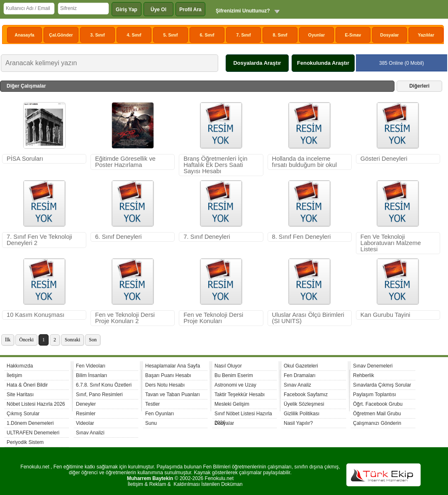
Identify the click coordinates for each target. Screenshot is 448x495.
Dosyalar (389, 35)
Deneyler (86, 404)
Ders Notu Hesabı (165, 385)
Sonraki (72, 340)
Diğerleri (420, 86)
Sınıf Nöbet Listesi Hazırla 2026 (243, 415)
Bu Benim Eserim (234, 375)
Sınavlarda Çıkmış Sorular (382, 385)
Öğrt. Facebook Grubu (378, 404)
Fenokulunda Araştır (323, 63)
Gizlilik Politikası (302, 414)
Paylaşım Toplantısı (375, 395)
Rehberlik (364, 375)
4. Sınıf (134, 35)
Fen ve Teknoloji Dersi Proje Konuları (213, 318)
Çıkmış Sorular (23, 414)
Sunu (151, 423)
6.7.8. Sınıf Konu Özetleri (104, 385)
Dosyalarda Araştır (257, 63)
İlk (8, 340)
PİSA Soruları (25, 159)
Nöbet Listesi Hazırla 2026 (36, 404)
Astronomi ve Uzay (235, 385)
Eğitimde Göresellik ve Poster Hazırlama (125, 162)
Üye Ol (158, 10)
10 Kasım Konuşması (35, 315)
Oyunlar (317, 35)
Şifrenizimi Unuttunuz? (243, 11)
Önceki (26, 340)
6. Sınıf (207, 35)
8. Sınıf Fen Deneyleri (302, 237)
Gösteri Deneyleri (384, 159)
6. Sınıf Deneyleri (118, 237)
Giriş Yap (127, 10)
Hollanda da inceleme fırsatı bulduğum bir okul (304, 162)
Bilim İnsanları (91, 375)
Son (93, 340)
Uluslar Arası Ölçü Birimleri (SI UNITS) (308, 318)
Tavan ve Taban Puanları (173, 395)
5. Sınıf (171, 35)
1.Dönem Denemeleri (30, 423)
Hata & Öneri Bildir (27, 385)
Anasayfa (24, 35)
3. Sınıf (98, 35)
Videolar (85, 423)
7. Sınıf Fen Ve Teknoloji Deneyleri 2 (39, 240)
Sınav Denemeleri (373, 366)
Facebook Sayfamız (306, 395)
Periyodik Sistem (25, 442)
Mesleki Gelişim (232, 404)
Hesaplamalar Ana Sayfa (173, 366)
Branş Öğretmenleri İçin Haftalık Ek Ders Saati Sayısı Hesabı (215, 165)
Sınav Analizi (90, 433)
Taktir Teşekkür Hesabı (240, 395)
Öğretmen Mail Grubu (377, 414)
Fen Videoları (91, 366)
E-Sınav (353, 35)
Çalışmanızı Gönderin (377, 423)
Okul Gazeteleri (301, 366)
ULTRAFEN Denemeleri (33, 433)
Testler (152, 404)
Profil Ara (190, 10)
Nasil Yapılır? (298, 423)
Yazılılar (426, 35)
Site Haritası (20, 395)
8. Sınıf (280, 35)
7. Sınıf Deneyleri (207, 237)
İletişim (14, 375)
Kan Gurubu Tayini (385, 315)
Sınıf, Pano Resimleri (99, 395)
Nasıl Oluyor (228, 366)
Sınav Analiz (297, 385)
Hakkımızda (20, 366)
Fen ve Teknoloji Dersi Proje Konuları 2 (125, 318)
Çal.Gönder (61, 35)
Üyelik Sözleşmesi (304, 404)
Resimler (86, 414)
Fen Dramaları (300, 375)
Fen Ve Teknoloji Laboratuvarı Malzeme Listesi (391, 243)
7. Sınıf (244, 35)
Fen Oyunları (159, 414)
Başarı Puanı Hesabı (168, 375)
